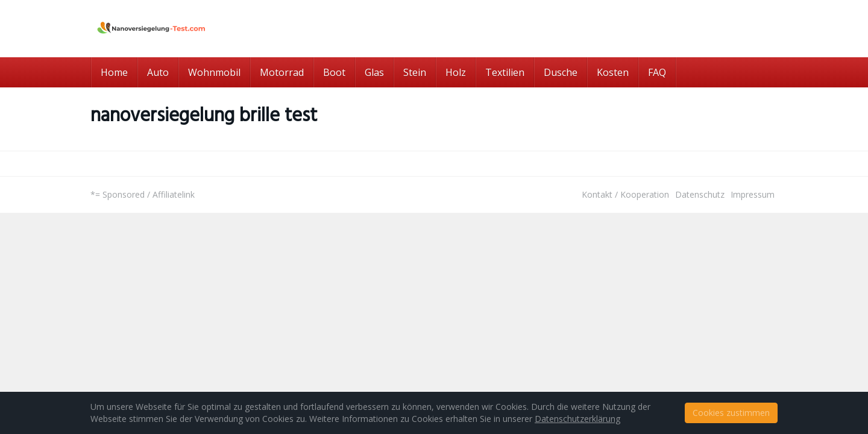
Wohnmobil (214, 72)
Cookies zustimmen (731, 413)
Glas (374, 72)
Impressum (753, 194)
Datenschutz (700, 194)
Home (114, 72)
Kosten (613, 72)
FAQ (657, 72)
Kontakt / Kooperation (625, 194)
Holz (456, 72)
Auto (158, 72)
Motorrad (282, 72)
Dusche (561, 72)
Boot (334, 72)
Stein (415, 72)
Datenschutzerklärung (577, 419)
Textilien (505, 72)
